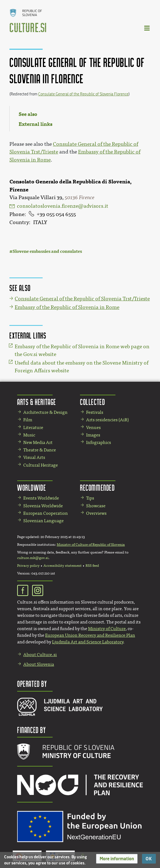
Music (29, 435)
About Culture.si (40, 655)
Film (28, 420)
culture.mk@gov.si (33, 558)
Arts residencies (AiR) (107, 420)
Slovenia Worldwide (43, 506)
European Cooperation (46, 513)
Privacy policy (28, 566)
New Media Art (38, 442)
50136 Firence (80, 197)
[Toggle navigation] (147, 28)
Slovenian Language (43, 521)
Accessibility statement (63, 566)
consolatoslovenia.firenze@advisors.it (63, 206)
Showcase (96, 506)
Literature (33, 427)
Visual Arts (34, 457)
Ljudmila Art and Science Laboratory (88, 642)
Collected (92, 402)
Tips (90, 498)
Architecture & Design (45, 412)
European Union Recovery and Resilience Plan (90, 635)
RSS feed (92, 566)
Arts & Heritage (37, 402)
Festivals (95, 412)
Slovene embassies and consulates (47, 251)
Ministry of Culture (107, 629)
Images (93, 435)
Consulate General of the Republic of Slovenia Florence (83, 94)
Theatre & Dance (40, 450)
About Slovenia (39, 664)
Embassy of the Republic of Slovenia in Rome (67, 307)
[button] (117, 859)
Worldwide (32, 488)
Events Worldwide (41, 498)
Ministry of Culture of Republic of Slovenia (91, 545)
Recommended (97, 488)
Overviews (96, 513)
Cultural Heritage (41, 465)
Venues (93, 427)
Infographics (99, 442)
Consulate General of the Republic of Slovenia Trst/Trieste (82, 299)
